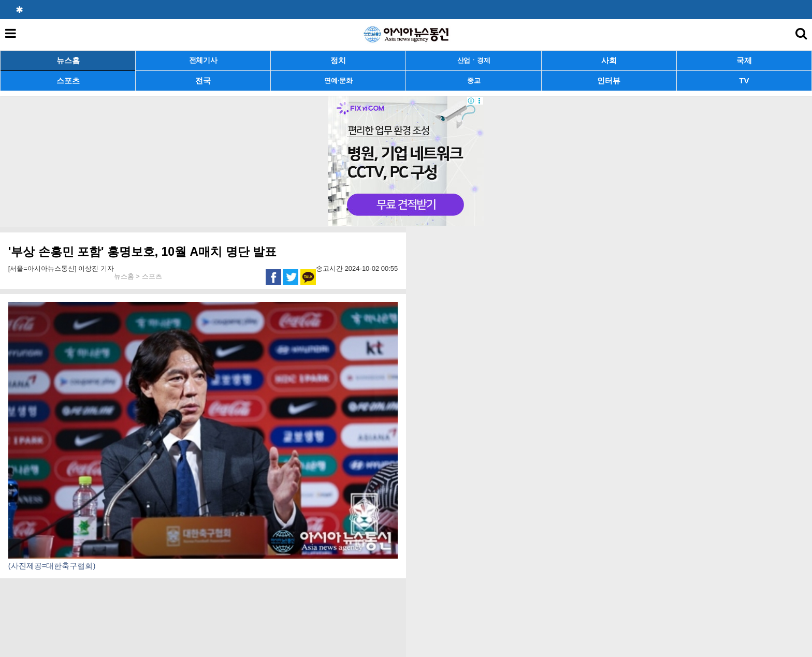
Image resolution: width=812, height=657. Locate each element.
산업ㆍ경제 (474, 60)
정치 (338, 60)
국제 (744, 60)
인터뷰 (609, 81)
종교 (474, 81)
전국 (203, 81)
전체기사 (203, 60)
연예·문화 (338, 81)
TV (744, 81)
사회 (609, 60)
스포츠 (68, 81)
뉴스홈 (68, 60)
